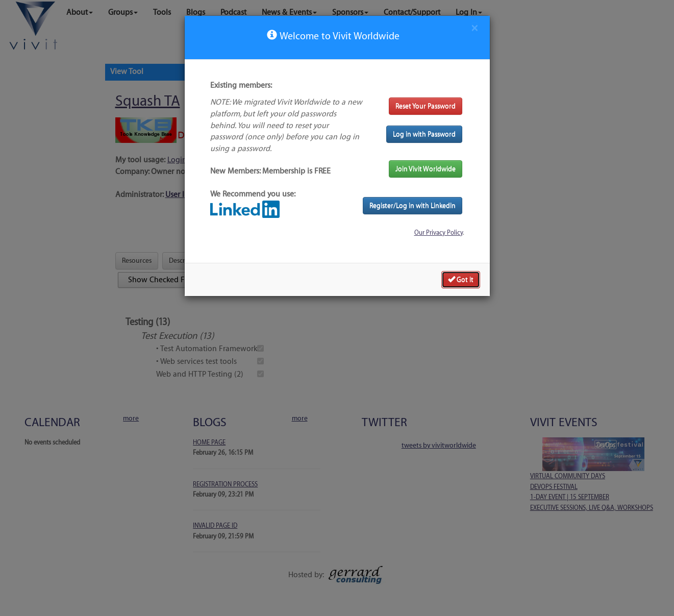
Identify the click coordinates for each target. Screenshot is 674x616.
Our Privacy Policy (439, 233)
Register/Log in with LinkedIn (413, 205)
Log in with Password (424, 134)
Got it (461, 279)
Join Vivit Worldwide (426, 169)
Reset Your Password (426, 106)
